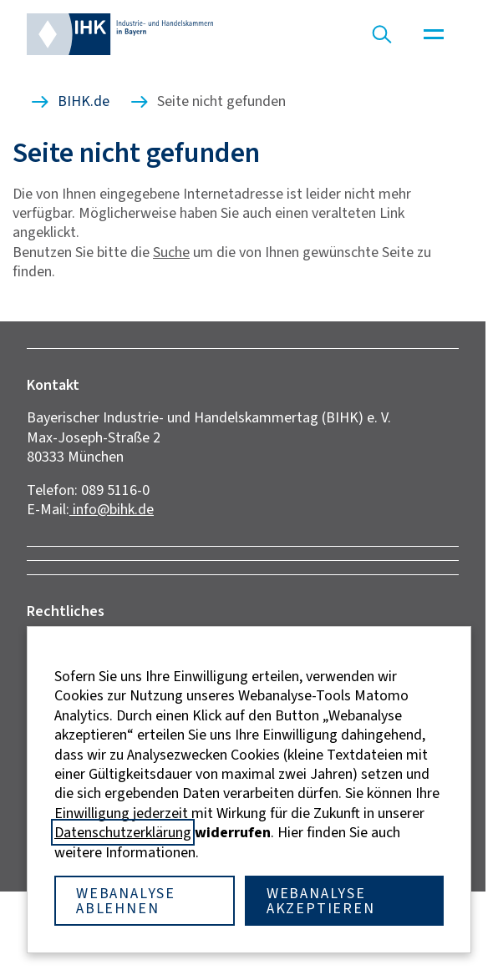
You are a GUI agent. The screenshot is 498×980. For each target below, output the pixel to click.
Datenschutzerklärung (123, 832)
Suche (171, 252)
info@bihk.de (112, 509)
